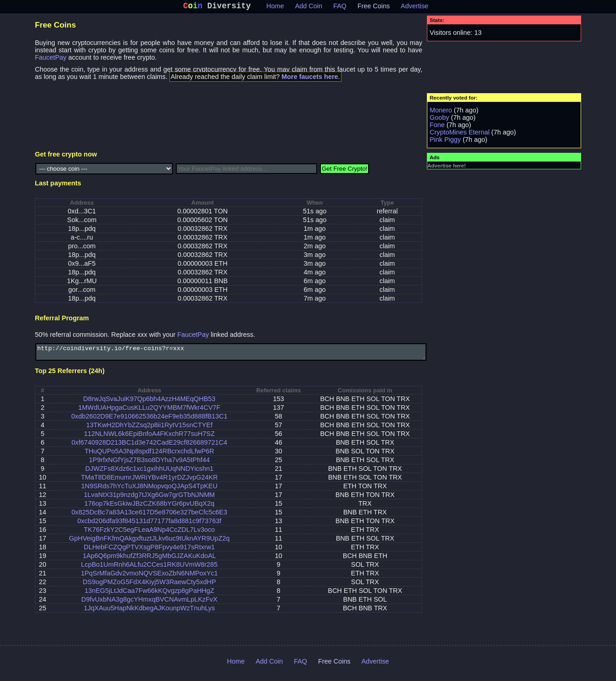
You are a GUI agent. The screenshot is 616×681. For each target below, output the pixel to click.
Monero (441, 112)
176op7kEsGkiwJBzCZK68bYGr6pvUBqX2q (149, 508)
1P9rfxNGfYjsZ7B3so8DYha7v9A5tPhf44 (149, 464)
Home (275, 8)
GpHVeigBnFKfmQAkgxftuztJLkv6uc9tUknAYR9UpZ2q (149, 543)
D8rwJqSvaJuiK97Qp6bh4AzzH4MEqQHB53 (149, 403)
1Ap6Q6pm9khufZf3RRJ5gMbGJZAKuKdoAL (149, 560)
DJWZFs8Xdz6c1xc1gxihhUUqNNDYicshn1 (149, 473)
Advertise (414, 8)
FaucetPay (51, 59)
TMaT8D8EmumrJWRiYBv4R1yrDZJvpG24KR (149, 482)
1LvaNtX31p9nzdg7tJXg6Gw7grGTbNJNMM (150, 499)
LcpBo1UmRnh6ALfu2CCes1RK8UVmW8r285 (150, 569)
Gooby (439, 119)
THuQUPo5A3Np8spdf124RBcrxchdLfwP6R (149, 456)
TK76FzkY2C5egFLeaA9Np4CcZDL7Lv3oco (150, 534)
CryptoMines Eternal (459, 134)
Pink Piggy (445, 141)
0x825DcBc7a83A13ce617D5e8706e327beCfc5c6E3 (149, 517)
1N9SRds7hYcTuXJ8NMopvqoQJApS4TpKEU (149, 491)
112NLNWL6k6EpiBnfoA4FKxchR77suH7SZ (149, 438)
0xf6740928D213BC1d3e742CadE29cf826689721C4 (149, 447)
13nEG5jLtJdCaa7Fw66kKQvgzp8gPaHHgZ (149, 595)
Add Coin (309, 8)
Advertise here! (447, 167)
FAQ (340, 8)
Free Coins (374, 8)
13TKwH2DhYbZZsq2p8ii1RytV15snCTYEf (149, 430)
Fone (437, 127)
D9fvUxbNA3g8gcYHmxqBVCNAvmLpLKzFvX (149, 604)
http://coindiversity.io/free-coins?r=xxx (231, 355)
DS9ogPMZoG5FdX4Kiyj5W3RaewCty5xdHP (149, 586)
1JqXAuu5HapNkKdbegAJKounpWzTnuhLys (149, 613)
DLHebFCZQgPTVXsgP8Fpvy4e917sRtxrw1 (150, 552)
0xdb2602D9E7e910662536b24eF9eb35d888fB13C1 (149, 421)
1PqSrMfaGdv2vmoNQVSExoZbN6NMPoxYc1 (149, 578)
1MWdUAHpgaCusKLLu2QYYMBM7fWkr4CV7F (150, 412)
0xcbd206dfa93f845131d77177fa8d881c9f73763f (149, 525)
